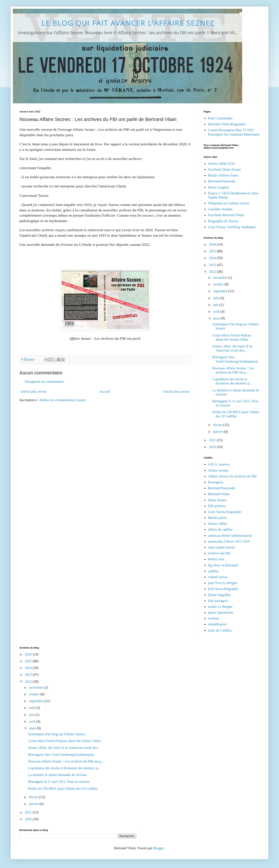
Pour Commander (220, 118)
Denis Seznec (217, 500)
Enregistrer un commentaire (44, 381)
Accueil (105, 392)
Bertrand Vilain (219, 494)
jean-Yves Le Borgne (223, 583)
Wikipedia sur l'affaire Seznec (229, 203)
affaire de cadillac (220, 529)
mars (217, 318)
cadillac (213, 571)
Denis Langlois (219, 187)
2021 (213, 440)
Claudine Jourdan (220, 209)
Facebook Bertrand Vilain (226, 215)
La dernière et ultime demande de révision (58, 775)
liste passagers (218, 601)
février (218, 425)
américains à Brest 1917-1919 (229, 541)
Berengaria (216, 482)
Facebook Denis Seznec (225, 169)
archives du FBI (219, 553)
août (217, 298)
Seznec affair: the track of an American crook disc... (64, 748)
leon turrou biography (223, 589)
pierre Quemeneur (221, 612)
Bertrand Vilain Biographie (227, 124)
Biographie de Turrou (223, 221)
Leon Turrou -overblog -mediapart (232, 227)
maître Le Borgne (220, 607)
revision (214, 618)
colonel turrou (218, 577)
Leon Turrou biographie (225, 512)
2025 (213, 251)
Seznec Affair (217, 524)
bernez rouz (216, 559)
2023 (213, 265)
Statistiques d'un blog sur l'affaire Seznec (57, 734)
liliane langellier (219, 595)
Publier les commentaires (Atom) (63, 400)
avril (217, 312)
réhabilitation (217, 624)
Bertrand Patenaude (222, 181)
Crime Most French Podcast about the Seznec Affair (64, 741)
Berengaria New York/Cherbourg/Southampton (61, 755)
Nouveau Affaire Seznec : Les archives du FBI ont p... (66, 761)
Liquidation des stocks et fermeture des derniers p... (64, 768)
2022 (213, 272)
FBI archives (217, 506)
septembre (221, 291)
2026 (213, 244)
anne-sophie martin (221, 547)
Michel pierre (217, 518)
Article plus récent (33, 392)
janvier (218, 432)
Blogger (159, 848)
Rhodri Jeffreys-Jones (223, 175)
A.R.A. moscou (219, 464)
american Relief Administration (230, 536)
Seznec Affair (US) (221, 164)
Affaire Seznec (218, 470)
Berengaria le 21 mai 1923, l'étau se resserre (59, 782)
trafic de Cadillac (220, 630)
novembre (221, 278)
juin (216, 305)
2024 (213, 258)
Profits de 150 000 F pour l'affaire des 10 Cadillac (63, 789)
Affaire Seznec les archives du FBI (232, 476)
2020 (213, 447)
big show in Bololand (223, 565)
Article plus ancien (176, 392)
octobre (219, 284)
